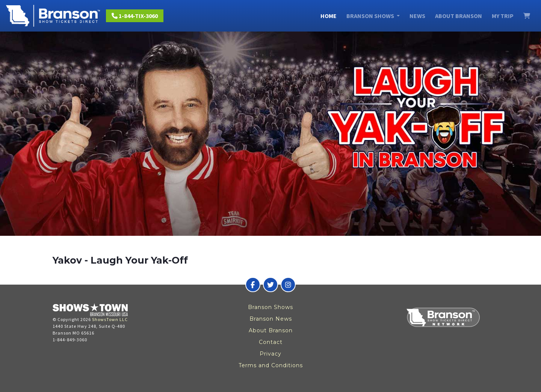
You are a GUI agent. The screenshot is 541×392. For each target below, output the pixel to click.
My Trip (503, 16)
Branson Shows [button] (371, 16)
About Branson (459, 16)
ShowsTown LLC (110, 319)
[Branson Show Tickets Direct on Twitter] (270, 285)
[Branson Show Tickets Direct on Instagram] (288, 285)
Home (329, 16)
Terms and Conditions (271, 365)
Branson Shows (270, 307)
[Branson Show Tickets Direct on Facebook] (253, 285)
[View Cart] (527, 16)
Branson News (271, 319)
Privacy (270, 354)
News (417, 16)
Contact (271, 342)
